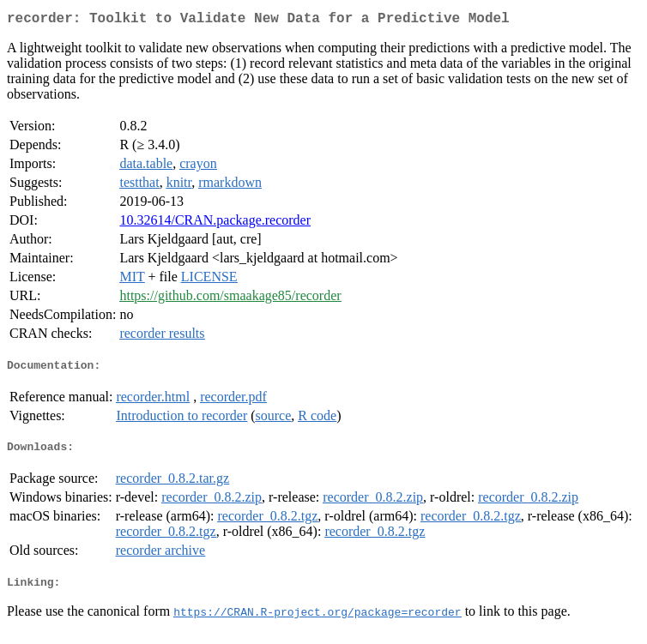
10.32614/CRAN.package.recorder (215, 223)
